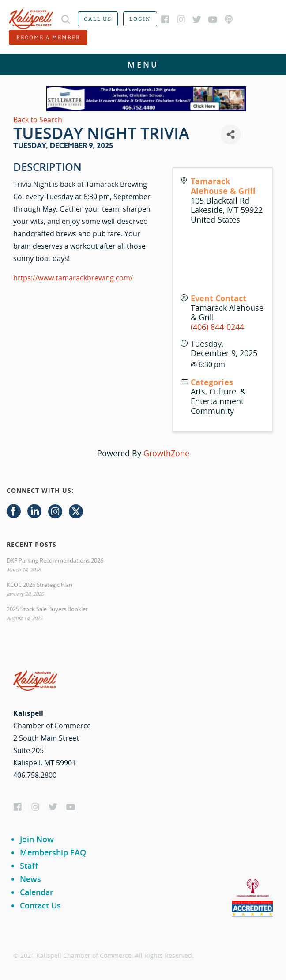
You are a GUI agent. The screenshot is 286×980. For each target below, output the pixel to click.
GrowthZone (166, 453)
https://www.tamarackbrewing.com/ (73, 278)
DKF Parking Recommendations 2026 (55, 560)
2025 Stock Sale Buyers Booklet (47, 609)
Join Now (37, 839)
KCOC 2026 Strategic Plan (40, 585)
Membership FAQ (53, 852)
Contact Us (40, 905)
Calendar (37, 892)
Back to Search (38, 120)
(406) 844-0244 (217, 327)
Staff (29, 866)
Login (140, 19)
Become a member (48, 38)
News (30, 879)
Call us (98, 19)
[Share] (231, 134)
